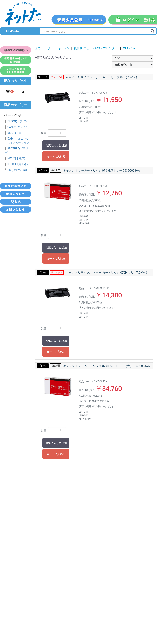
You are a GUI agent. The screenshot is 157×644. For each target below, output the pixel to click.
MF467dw (129, 48)
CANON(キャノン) (18, 127)
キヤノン (64, 48)
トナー (49, 48)
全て (38, 48)
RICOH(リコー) (16, 133)
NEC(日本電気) (16, 158)
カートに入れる (56, 156)
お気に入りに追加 (56, 146)
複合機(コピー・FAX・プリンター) (96, 48)
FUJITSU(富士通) (18, 164)
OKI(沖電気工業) (17, 170)
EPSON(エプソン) (18, 121)
